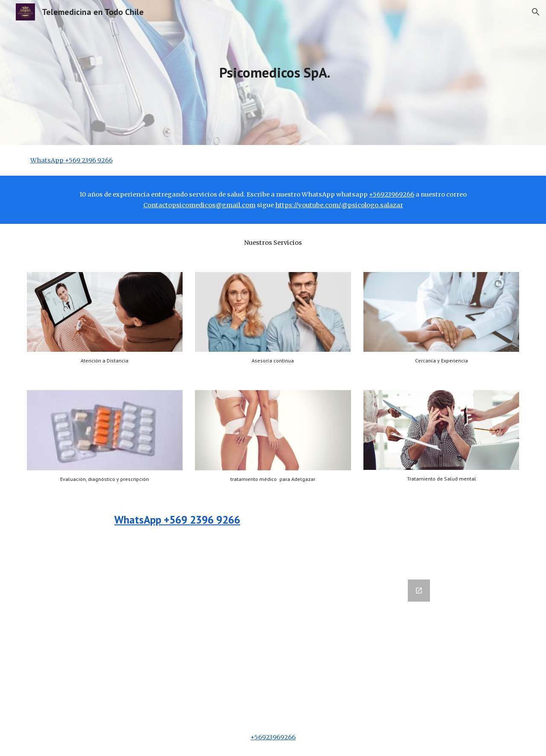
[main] (273, 73)
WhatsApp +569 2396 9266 (71, 160)
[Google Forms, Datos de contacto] (231, 644)
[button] (536, 12)
